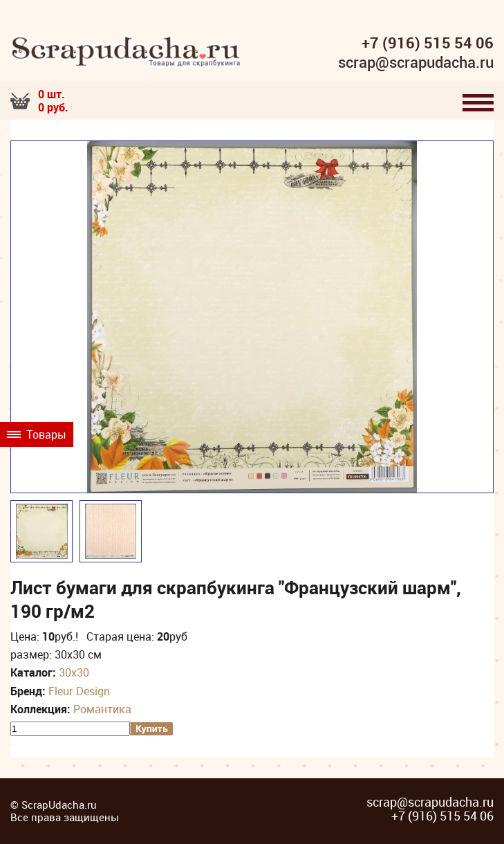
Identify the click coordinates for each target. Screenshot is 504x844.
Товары (37, 434)
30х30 (74, 672)
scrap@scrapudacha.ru (416, 63)
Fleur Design (79, 691)
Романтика (102, 709)
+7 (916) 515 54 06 (428, 43)
